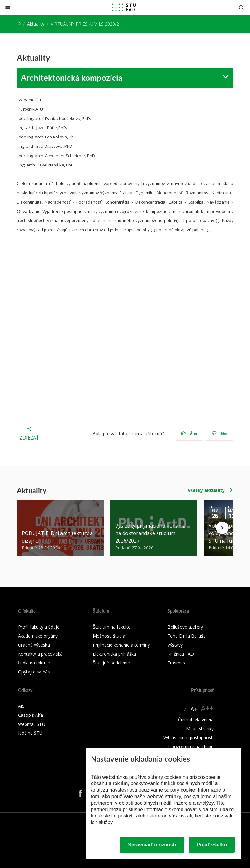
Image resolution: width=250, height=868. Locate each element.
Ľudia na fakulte (34, 663)
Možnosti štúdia (109, 636)
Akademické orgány (38, 636)
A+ (194, 709)
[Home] (19, 24)
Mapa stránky (200, 728)
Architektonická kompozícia (72, 77)
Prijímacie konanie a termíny (121, 645)
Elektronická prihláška (114, 654)
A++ (207, 708)
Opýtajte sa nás (34, 672)
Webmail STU (32, 724)
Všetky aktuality (206, 490)
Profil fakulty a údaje (39, 627)
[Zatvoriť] (8, 7)
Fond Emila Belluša (187, 636)
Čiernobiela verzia (196, 719)
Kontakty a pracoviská (40, 654)
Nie (220, 434)
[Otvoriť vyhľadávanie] (241, 7)
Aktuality (36, 24)
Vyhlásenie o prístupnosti (189, 738)
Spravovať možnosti (152, 845)
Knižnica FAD (181, 654)
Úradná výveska (34, 645)
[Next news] (222, 528)
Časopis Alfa (31, 715)
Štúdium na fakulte (112, 627)
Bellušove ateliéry (185, 627)
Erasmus (176, 663)
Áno (189, 434)
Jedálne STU (30, 733)
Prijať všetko (212, 845)
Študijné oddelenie (111, 663)
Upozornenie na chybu (191, 747)
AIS (21, 706)
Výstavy (175, 645)
